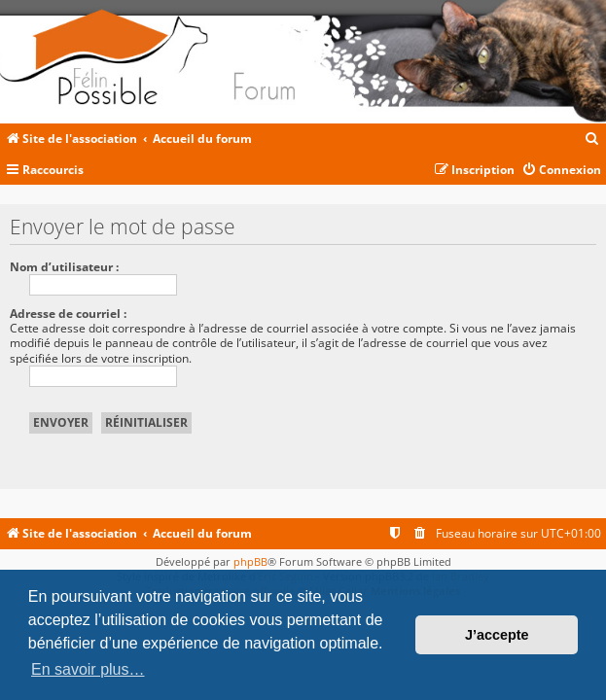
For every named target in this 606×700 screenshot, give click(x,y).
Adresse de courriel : (68, 314)
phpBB (250, 561)
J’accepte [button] (497, 635)
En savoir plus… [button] (88, 669)
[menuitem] (592, 140)
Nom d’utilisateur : (64, 267)
